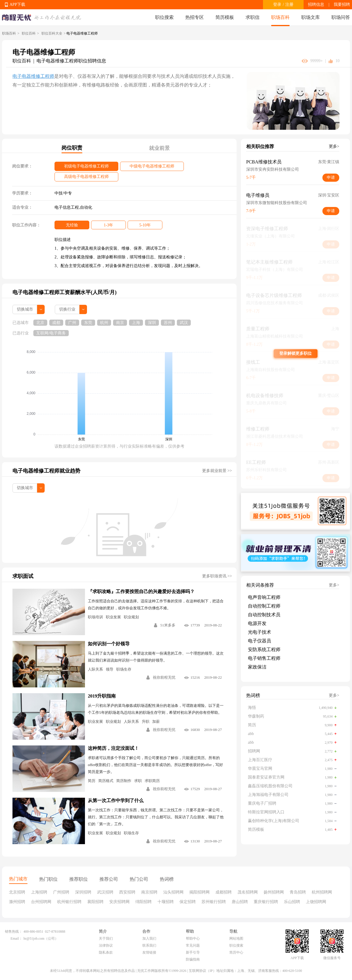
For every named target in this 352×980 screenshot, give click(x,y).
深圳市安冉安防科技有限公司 (273, 169)
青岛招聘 (298, 892)
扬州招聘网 (274, 892)
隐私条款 (106, 952)
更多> (334, 146)
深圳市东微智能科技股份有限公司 (277, 203)
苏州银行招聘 (214, 902)
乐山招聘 (292, 902)
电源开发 (257, 623)
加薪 (156, 722)
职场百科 (280, 17)
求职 (138, 781)
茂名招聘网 (248, 892)
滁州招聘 (17, 902)
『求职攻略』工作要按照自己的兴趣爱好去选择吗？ (141, 591)
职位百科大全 (52, 33)
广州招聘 (61, 892)
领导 (110, 669)
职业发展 (113, 617)
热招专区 (195, 17)
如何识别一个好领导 (109, 644)
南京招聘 (149, 892)
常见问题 (193, 945)
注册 (289, 4)
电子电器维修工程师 (33, 76)
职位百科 (29, 33)
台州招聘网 (41, 902)
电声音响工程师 (264, 597)
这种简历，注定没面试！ (113, 748)
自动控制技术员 (264, 615)
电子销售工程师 (264, 658)
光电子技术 (260, 632)
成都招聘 (224, 892)
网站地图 (236, 938)
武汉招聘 (105, 892)
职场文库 (311, 17)
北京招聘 (17, 892)
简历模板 (225, 17)
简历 (92, 781)
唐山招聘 (240, 902)
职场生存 (124, 669)
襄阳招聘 (95, 902)
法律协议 (106, 945)
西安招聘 (127, 892)
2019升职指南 (102, 696)
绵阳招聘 (144, 902)
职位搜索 (164, 17)
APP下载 (17, 4)
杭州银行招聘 (69, 902)
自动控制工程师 (264, 606)
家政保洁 (257, 667)
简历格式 (106, 781)
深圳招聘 (83, 892)
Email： (16, 938)
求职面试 (23, 576)
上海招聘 (39, 892)
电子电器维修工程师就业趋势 (46, 471)
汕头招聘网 (173, 892)
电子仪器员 (260, 641)
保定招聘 (188, 902)
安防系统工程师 (264, 650)
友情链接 (149, 952)
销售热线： (14, 932)
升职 (146, 722)
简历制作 (124, 781)
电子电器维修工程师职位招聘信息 (71, 61)
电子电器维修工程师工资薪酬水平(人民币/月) (65, 292)
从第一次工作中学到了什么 (116, 800)
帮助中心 (193, 938)
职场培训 (95, 617)
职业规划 (131, 617)
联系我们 (149, 945)
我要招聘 (342, 4)
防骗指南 (193, 959)
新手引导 (193, 952)
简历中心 (236, 952)
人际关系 (95, 669)
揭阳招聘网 (199, 892)
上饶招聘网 (316, 902)
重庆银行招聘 (266, 902)
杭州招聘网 (322, 892)
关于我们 (106, 938)
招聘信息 (316, 4)
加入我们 (149, 938)
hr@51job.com (34, 938)
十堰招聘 (166, 902)
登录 (277, 4)
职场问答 (341, 17)
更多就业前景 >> (217, 471)
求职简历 (152, 781)
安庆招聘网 (119, 902)
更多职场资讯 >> (217, 576)
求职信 (253, 17)
